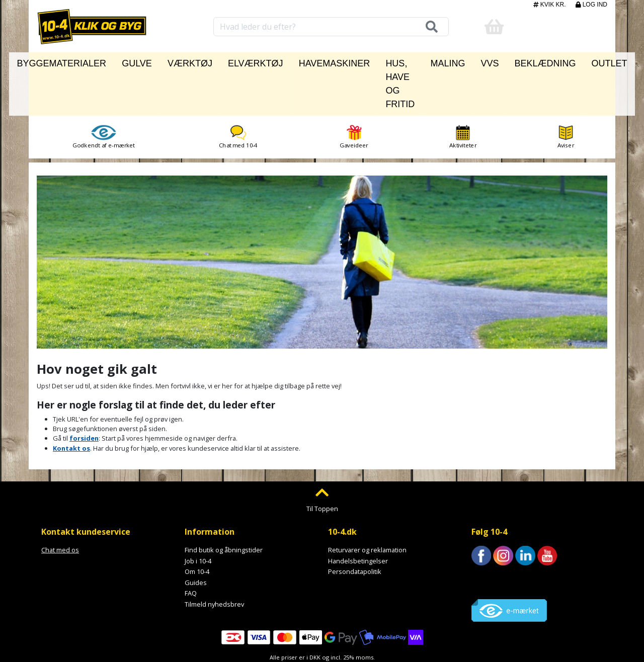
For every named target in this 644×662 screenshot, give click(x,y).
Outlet (572, 61)
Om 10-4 (197, 526)
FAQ (191, 548)
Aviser (566, 91)
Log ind (591, 5)
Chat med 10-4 (238, 91)
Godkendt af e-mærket (104, 91)
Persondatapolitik (355, 526)
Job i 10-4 (198, 515)
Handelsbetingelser (358, 515)
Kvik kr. (550, 5)
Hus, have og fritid (379, 61)
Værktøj (190, 61)
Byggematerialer (93, 61)
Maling (444, 61)
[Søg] (429, 27)
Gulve (150, 61)
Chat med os (60, 504)
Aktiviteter (463, 91)
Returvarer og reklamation (367, 504)
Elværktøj (239, 61)
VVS (478, 61)
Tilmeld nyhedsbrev (214, 558)
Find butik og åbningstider (224, 504)
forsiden (84, 393)
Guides (196, 537)
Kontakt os (71, 402)
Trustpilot (486, 533)
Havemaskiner (300, 61)
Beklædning (522, 61)
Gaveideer (354, 91)
